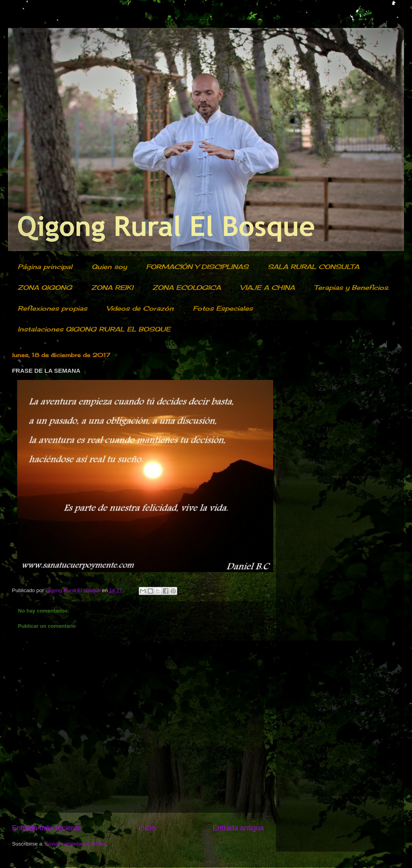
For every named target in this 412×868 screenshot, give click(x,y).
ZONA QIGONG (45, 287)
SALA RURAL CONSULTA (313, 267)
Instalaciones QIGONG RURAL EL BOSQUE (94, 329)
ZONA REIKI (112, 287)
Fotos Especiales (223, 308)
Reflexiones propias (52, 308)
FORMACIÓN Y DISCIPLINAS (197, 267)
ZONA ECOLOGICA (187, 287)
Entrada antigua (238, 828)
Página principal (45, 267)
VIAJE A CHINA (267, 287)
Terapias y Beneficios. (352, 287)
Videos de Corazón (140, 308)
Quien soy (109, 267)
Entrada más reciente (47, 828)
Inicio (147, 828)
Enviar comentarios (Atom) (76, 844)
